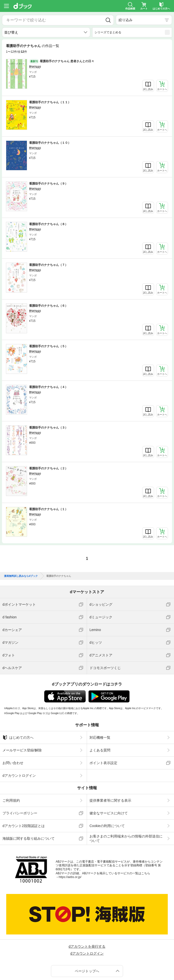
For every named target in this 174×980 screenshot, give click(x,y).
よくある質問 (100, 748)
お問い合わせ (13, 760)
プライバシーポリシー (20, 811)
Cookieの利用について (107, 823)
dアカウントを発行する (87, 944)
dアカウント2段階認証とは (24, 823)
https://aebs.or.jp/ (70, 875)
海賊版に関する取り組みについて (29, 836)
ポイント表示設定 (103, 760)
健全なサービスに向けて (109, 811)
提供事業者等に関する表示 (110, 798)
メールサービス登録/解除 (22, 748)
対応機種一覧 (100, 735)
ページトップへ (87, 968)
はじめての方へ (18, 735)
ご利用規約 (11, 798)
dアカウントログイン (19, 773)
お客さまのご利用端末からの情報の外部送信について (126, 836)
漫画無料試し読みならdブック (21, 573)
